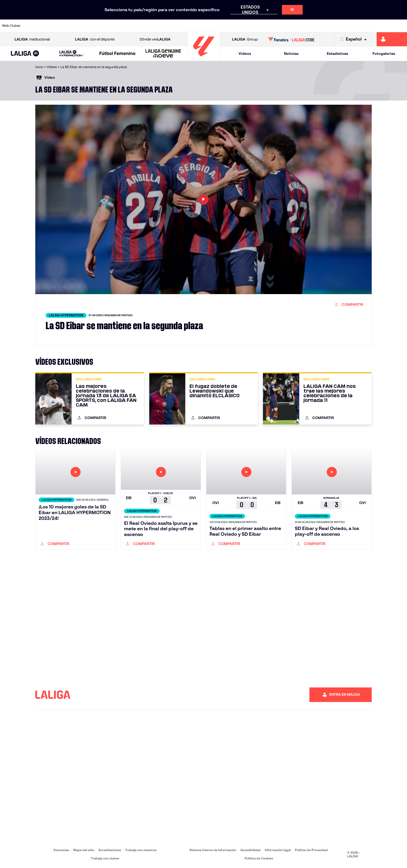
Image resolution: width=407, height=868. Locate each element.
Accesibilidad (250, 850)
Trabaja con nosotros (141, 850)
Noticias (291, 54)
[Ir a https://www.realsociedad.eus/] (343, 26)
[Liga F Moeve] (117, 54)
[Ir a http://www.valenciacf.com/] (382, 26)
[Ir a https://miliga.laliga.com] (392, 39)
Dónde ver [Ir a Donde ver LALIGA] (155, 39)
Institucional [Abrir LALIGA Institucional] (32, 39)
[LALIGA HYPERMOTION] (72, 54)
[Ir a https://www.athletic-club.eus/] (36, 26)
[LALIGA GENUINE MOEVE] (163, 54)
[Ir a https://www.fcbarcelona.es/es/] (132, 26)
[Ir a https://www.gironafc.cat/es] (170, 26)
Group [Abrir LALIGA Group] (245, 39)
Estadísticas (337, 54)
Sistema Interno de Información (213, 850)
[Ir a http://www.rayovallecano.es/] (209, 26)
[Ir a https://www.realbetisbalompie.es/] (286, 26)
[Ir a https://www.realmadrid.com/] (305, 26)
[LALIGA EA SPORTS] (25, 54)
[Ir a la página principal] (204, 59)
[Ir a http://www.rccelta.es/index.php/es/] (228, 26)
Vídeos (245, 54)
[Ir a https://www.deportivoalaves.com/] (93, 26)
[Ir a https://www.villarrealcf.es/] (401, 26)
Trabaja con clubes (105, 858)
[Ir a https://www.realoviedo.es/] (324, 26)
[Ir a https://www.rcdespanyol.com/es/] (247, 26)
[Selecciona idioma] (354, 39)
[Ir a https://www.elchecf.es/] (112, 26)
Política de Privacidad (311, 850)
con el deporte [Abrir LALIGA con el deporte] (95, 39)
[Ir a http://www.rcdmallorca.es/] (266, 26)
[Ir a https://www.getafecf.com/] (151, 26)
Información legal (278, 850)
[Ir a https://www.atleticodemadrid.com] (55, 26)
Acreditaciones (110, 850)
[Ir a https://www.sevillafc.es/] (363, 26)
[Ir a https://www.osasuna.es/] (74, 26)
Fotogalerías (384, 54)
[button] (25, 54)
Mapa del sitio (84, 850)
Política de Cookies (259, 858)
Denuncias (61, 850)
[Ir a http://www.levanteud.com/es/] (189, 26)
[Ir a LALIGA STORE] (291, 39)
